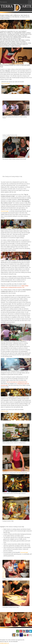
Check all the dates (6, 83)
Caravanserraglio (5, 211)
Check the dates (5, 411)
